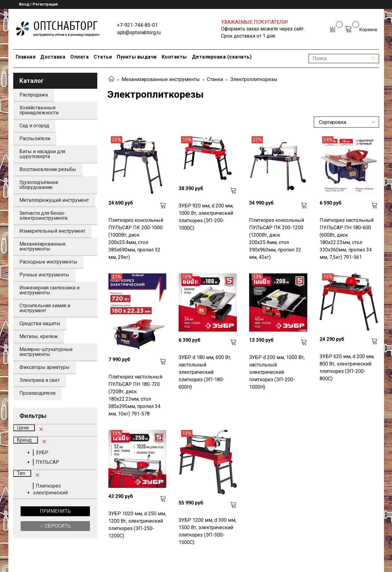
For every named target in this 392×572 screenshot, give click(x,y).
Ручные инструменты (44, 275)
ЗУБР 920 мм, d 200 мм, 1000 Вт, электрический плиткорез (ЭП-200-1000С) (206, 217)
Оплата (79, 57)
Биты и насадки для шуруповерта (42, 154)
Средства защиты (40, 323)
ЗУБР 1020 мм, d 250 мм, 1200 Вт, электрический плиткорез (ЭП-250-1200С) (137, 525)
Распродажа (34, 95)
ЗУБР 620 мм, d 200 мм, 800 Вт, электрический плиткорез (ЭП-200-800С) (347, 368)
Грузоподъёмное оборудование (39, 185)
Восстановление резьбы (48, 169)
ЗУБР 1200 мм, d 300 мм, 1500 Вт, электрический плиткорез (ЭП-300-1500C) (207, 531)
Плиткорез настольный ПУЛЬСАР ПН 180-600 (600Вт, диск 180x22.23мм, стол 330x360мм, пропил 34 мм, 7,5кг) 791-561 (347, 239)
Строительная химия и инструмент (45, 308)
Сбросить (57, 526)
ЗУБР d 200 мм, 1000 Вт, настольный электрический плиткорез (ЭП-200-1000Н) (277, 372)
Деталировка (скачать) (222, 57)
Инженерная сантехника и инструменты (49, 290)
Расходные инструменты (48, 262)
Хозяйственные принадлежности (39, 110)
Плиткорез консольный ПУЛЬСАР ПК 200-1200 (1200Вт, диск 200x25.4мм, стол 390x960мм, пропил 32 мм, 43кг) (277, 239)
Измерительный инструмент (52, 231)
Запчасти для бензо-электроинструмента (43, 216)
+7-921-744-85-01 (137, 25)
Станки (215, 79)
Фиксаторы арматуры (44, 367)
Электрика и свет (40, 380)
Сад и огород (34, 126)
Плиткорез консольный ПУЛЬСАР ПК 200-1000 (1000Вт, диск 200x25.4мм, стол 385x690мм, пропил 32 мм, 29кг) (136, 239)
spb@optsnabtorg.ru (139, 33)
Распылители (35, 139)
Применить (55, 511)
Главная (26, 57)
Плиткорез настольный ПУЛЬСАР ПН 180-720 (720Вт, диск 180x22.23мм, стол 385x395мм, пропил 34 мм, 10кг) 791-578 (135, 395)
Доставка (53, 57)
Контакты (174, 57)
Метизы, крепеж (39, 336)
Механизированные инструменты (161, 79)
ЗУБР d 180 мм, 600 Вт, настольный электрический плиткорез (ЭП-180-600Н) (205, 372)
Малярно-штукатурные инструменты (46, 352)
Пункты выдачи (137, 57)
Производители (37, 393)
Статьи (103, 57)
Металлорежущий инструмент (54, 200)
